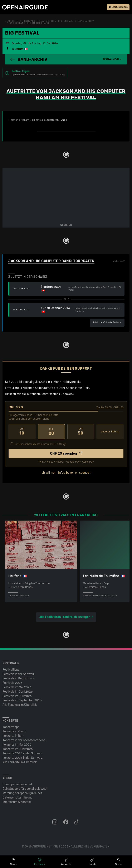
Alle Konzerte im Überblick (20, 762)
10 (22, 432)
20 (51, 432)
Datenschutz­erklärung (17, 797)
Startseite (12, 21)
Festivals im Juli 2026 (17, 696)
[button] (113, 59)
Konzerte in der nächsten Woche (24, 740)
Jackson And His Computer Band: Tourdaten (51, 261)
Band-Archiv (86, 21)
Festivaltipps (11, 669)
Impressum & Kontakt (17, 802)
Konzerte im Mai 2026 (17, 744)
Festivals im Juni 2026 (18, 691)
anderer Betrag (110, 432)
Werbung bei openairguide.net (22, 793)
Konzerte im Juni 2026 (18, 749)
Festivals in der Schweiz (18, 674)
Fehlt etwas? (118, 261)
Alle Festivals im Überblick (20, 705)
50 (81, 432)
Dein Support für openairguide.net (25, 789)
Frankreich (47, 21)
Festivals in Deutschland (19, 678)
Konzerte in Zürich (14, 731)
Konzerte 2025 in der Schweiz (23, 753)
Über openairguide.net (17, 784)
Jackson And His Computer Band (29, 23)
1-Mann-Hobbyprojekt (66, 382)
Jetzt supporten (118, 7)
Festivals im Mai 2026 (17, 687)
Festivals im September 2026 (22, 700)
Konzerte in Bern (13, 736)
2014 (64, 120)
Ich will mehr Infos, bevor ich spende (65, 473)
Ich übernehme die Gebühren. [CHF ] (39, 444)
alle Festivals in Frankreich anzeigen (65, 617)
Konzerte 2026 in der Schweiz (23, 758)
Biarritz (19, 49)
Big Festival (66, 21)
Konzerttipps (11, 727)
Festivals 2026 (13, 683)
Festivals (29, 21)
